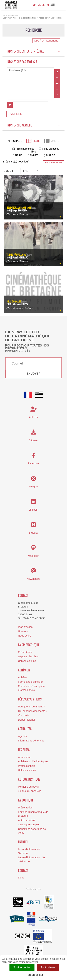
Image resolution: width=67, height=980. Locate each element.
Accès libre (24, 757)
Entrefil (23, 842)
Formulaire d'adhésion (31, 682)
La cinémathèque (29, 645)
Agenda (23, 736)
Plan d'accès (25, 627)
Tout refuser (48, 967)
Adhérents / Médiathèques (33, 761)
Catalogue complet (29, 824)
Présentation (25, 652)
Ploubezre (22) (31, 71)
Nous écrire (25, 636)
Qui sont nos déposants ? (33, 711)
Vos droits (24, 715)
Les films (24, 750)
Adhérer (23, 678)
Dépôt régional (26, 720)
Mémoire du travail (29, 787)
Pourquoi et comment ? (31, 707)
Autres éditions (27, 820)
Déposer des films (28, 656)
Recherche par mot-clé (33, 62)
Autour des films (29, 779)
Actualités (25, 729)
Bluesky (33, 533)
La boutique (26, 800)
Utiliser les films (27, 661)
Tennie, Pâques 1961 (16, 254)
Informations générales (31, 741)
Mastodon (33, 556)
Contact (23, 596)
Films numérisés (25, 149)
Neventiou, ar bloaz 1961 (19, 208)
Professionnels (26, 766)
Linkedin (34, 510)
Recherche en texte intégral (33, 51)
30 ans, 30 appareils (30, 791)
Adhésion (24, 670)
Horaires (23, 631)
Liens (21, 878)
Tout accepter (22, 967)
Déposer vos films (30, 699)
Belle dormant (14, 301)
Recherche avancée (33, 125)
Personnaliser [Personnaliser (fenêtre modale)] (34, 975)
